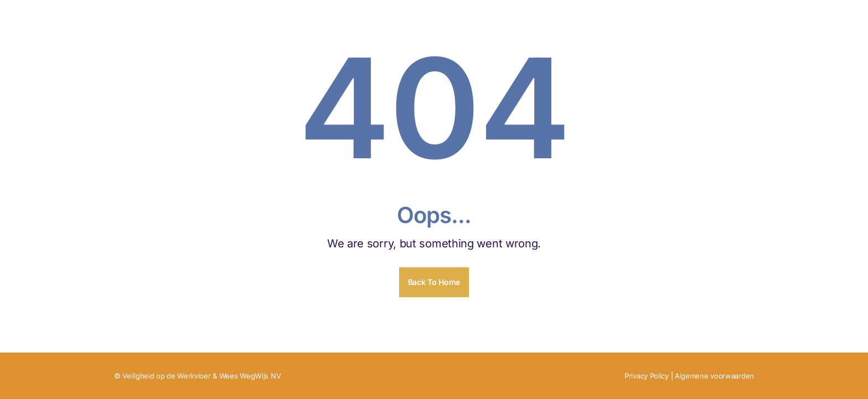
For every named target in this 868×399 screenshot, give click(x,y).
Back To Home (434, 282)
